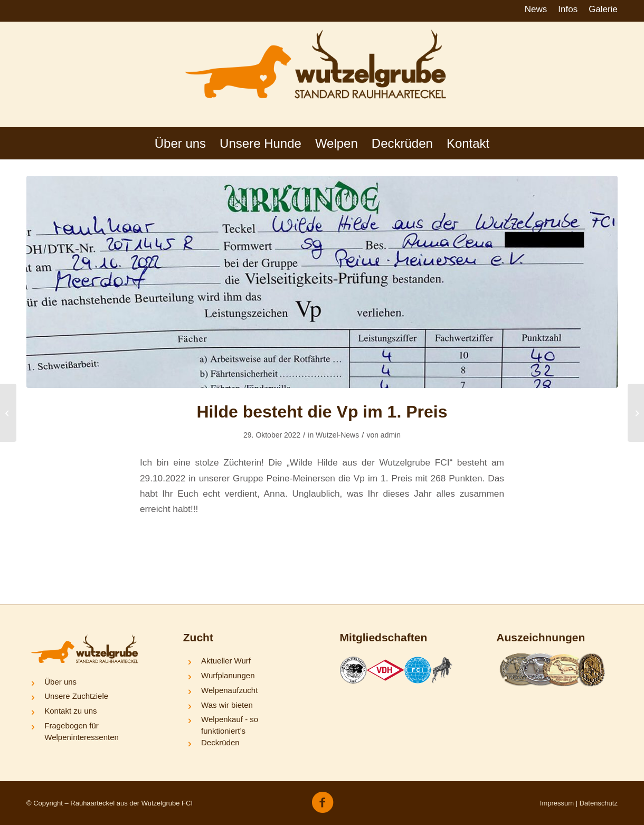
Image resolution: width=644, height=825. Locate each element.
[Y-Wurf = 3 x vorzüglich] (8, 413)
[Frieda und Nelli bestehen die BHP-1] (636, 413)
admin (391, 435)
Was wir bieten (227, 705)
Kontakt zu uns (70, 711)
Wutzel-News (337, 435)
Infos (568, 9)
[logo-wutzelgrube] (322, 74)
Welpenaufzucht (229, 690)
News (536, 9)
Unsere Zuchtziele (76, 696)
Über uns (60, 682)
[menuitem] (536, 10)
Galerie (603, 9)
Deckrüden (220, 742)
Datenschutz (599, 803)
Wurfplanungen (228, 675)
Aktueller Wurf (226, 661)
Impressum (557, 803)
